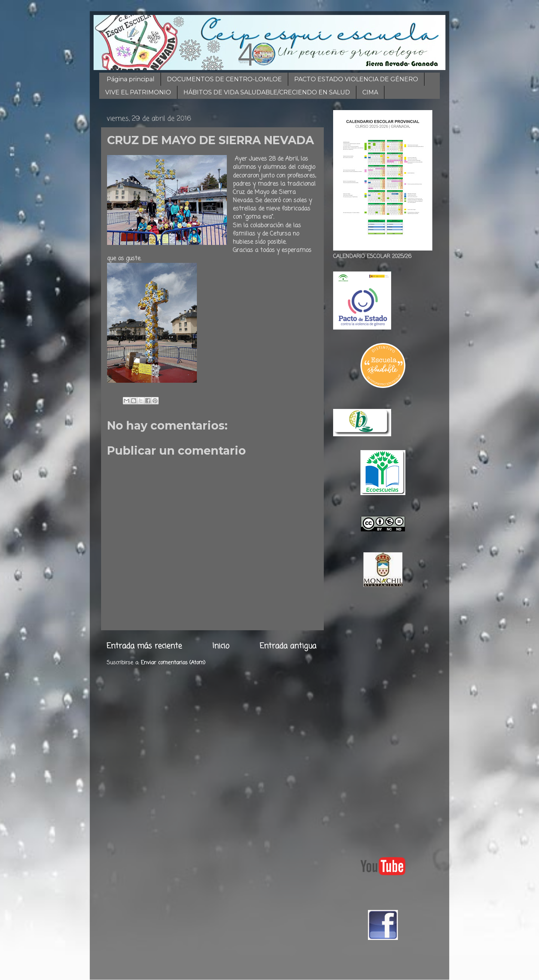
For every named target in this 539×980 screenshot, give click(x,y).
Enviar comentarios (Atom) (173, 663)
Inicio (221, 646)
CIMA (370, 92)
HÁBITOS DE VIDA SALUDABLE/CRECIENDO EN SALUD (267, 92)
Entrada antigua (288, 646)
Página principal (131, 79)
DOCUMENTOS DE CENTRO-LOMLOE (224, 79)
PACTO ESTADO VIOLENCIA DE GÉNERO (356, 79)
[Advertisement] (383, 720)
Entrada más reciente (144, 646)
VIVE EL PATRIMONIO (138, 92)
